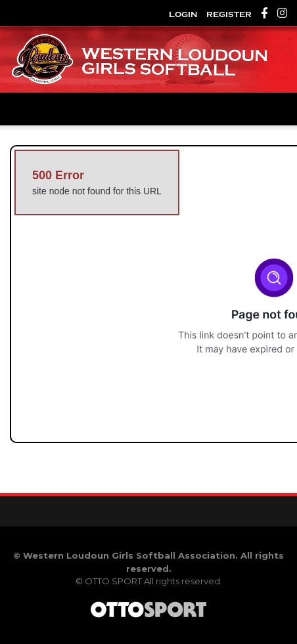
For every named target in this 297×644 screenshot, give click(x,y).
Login (183, 14)
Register (229, 14)
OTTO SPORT (113, 581)
